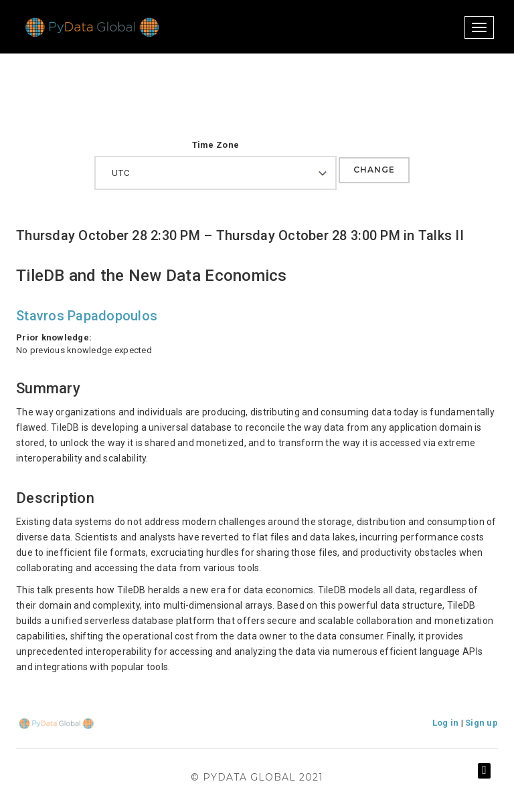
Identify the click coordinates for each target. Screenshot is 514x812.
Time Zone (216, 145)
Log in (446, 723)
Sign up (482, 723)
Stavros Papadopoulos (87, 316)
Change (374, 170)
